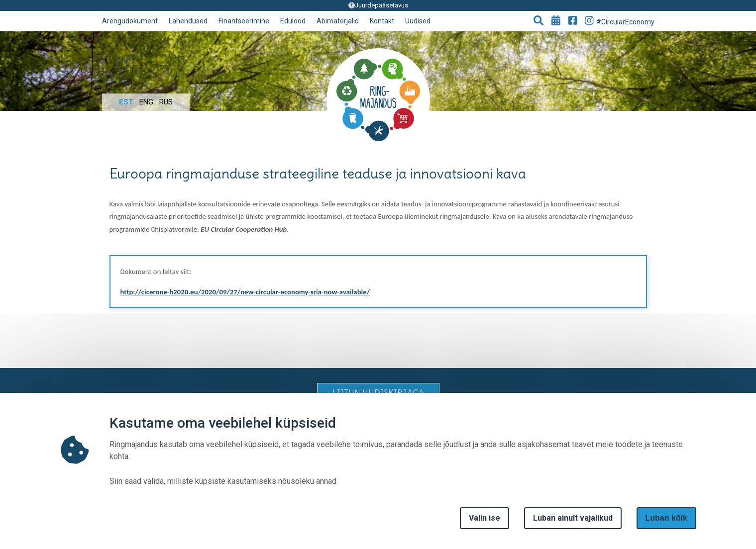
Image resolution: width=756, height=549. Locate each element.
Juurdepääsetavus (378, 5)
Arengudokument (130, 21)
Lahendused (188, 21)
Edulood (293, 21)
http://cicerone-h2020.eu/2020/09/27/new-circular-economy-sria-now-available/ (245, 292)
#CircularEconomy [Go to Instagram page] (620, 21)
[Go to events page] (556, 21)
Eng (146, 102)
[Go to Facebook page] (573, 21)
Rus (166, 102)
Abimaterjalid (338, 21)
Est (126, 102)
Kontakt (382, 21)
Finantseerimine (244, 21)
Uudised (418, 21)
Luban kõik (666, 518)
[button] (539, 21)
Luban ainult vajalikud (573, 518)
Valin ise (485, 518)
